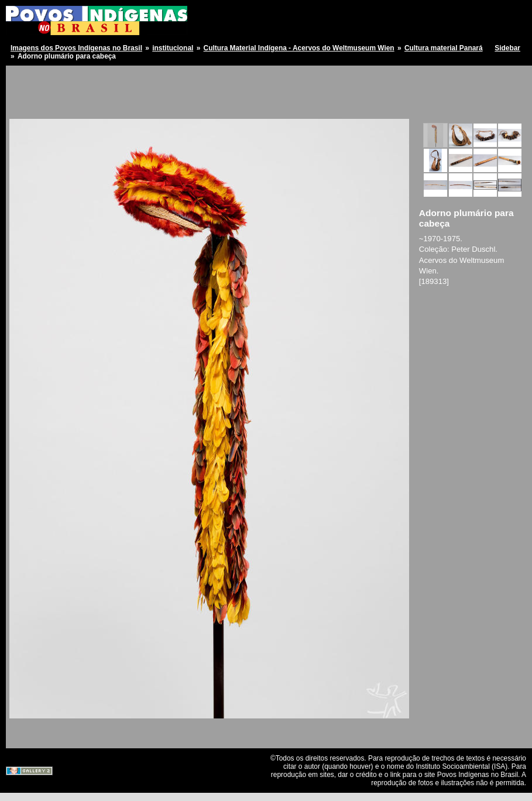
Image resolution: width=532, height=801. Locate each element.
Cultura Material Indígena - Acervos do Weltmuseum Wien (299, 48)
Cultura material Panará (444, 48)
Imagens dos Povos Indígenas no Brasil (76, 48)
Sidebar (507, 48)
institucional (173, 48)
